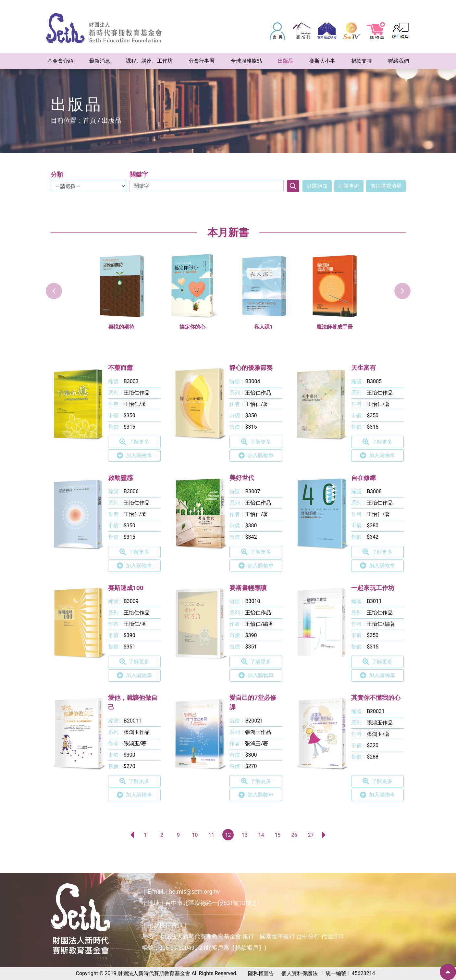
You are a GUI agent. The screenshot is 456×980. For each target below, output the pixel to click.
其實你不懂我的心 (376, 698)
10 (195, 835)
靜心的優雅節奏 (251, 368)
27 (311, 835)
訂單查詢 (349, 186)
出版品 (111, 120)
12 (228, 835)
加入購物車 (134, 456)
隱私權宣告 (261, 973)
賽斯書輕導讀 (248, 588)
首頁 (90, 120)
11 (212, 835)
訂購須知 (317, 186)
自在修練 (364, 478)
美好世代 (242, 478)
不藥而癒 (120, 368)
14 (261, 835)
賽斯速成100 (126, 588)
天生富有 (364, 368)
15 (278, 835)
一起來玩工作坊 (373, 588)
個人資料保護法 (300, 973)
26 (294, 835)
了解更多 (134, 442)
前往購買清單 (386, 186)
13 (245, 835)
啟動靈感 (120, 478)
